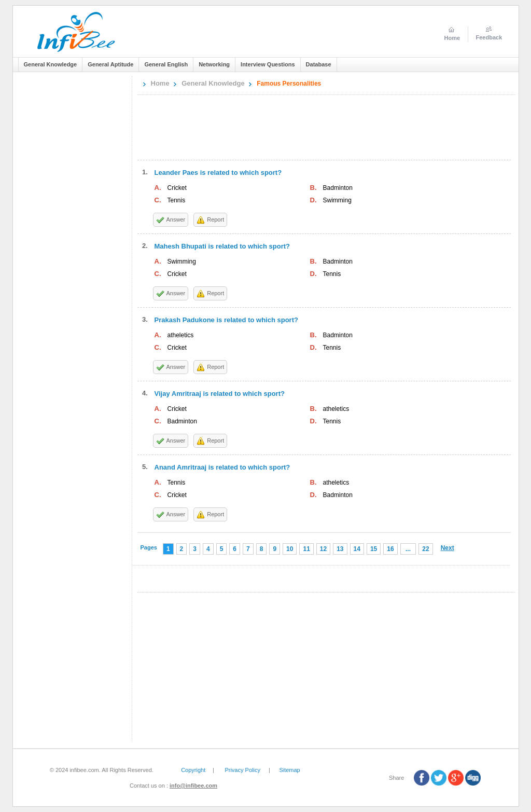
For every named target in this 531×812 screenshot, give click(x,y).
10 (290, 549)
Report (215, 219)
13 (340, 549)
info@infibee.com (193, 786)
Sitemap (289, 770)
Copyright (193, 770)
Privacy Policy (242, 770)
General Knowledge (213, 83)
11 (306, 549)
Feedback (489, 37)
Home (160, 83)
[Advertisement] (75, 238)
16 (390, 549)
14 (357, 549)
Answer (176, 219)
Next (448, 548)
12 (323, 549)
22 (425, 549)
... (408, 549)
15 (374, 549)
